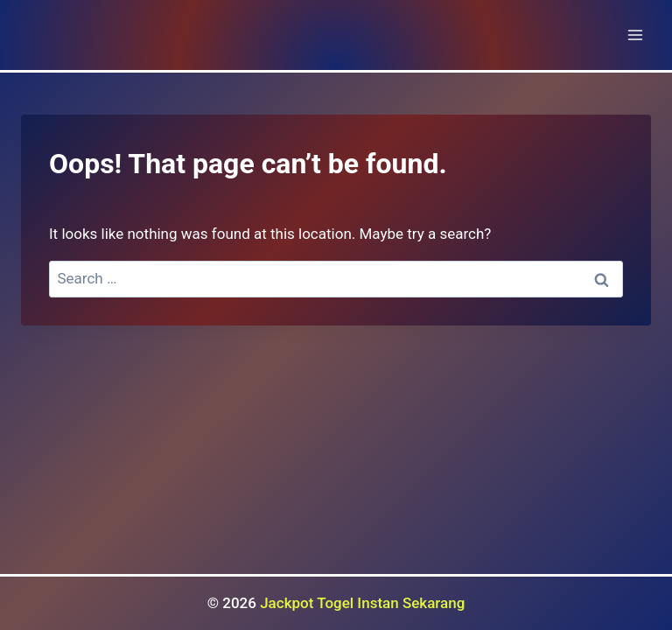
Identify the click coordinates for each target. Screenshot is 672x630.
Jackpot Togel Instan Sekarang (362, 603)
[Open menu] (635, 35)
